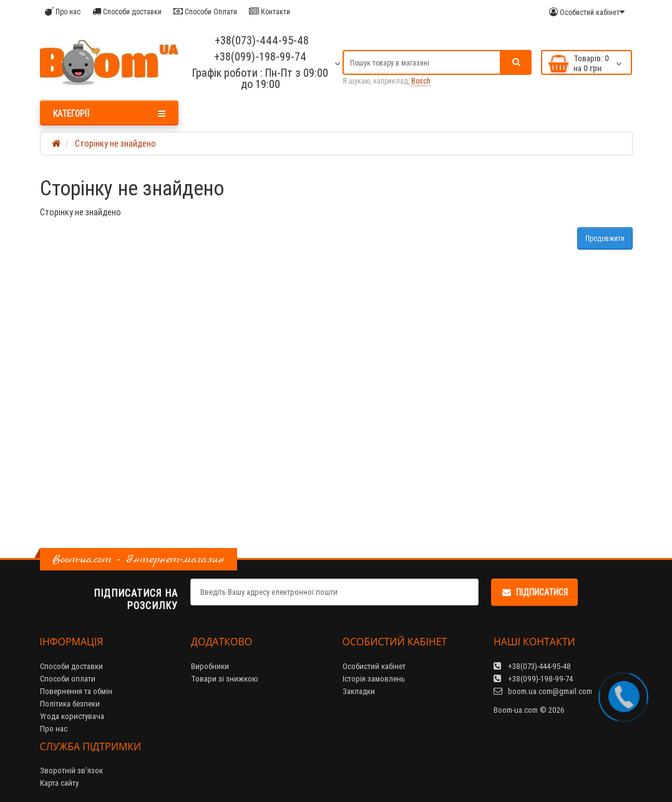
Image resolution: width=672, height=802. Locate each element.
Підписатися (534, 592)
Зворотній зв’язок (71, 770)
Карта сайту (59, 783)
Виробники (210, 666)
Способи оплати (68, 679)
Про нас (63, 12)
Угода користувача (72, 716)
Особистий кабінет (374, 666)
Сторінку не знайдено (115, 144)
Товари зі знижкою (225, 679)
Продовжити (605, 238)
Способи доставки (127, 12)
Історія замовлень (374, 679)
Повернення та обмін (76, 691)
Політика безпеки (70, 704)
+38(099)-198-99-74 (260, 56)
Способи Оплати (205, 12)
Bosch (421, 81)
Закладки (359, 691)
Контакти (270, 12)
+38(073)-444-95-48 (261, 40)
